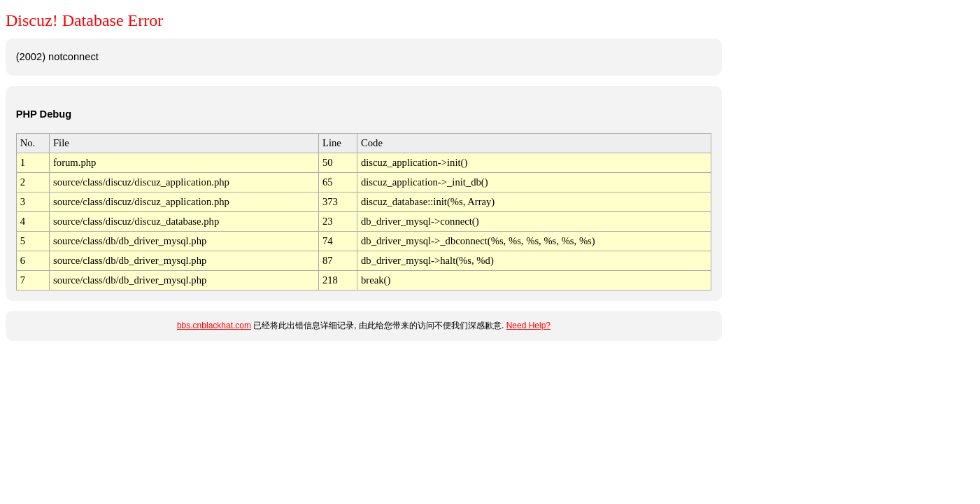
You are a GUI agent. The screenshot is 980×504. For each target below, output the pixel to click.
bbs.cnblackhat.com (214, 325)
